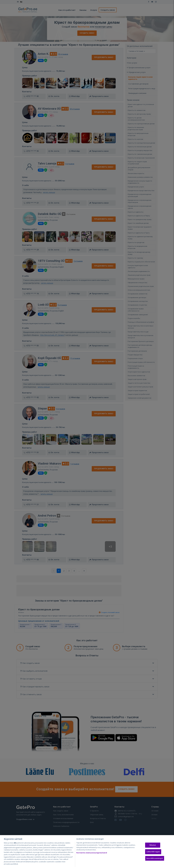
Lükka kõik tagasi (153, 852)
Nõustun (153, 845)
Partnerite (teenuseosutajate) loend (92, 853)
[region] (87, 852)
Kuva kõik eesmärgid (155, 858)
